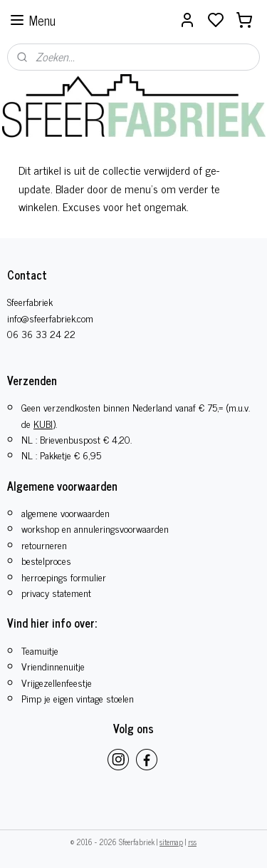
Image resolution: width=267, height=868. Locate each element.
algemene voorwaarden (66, 512)
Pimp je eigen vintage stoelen (78, 698)
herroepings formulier (64, 577)
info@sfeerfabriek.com (50, 318)
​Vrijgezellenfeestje (57, 682)
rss (192, 842)
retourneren (44, 545)
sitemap (171, 842)
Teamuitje (40, 650)
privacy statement (56, 592)
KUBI (43, 423)
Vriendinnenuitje (53, 666)
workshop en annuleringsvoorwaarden (95, 528)
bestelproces (46, 560)
